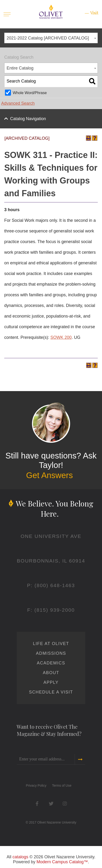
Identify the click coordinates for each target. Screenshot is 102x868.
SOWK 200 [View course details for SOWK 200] (61, 337)
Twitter (51, 804)
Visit (94, 13)
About (51, 673)
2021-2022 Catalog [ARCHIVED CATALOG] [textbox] (48, 38)
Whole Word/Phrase (30, 93)
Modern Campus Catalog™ (62, 862)
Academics (51, 663)
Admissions (51, 653)
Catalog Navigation (28, 119)
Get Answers (49, 475)
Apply (51, 682)
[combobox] (51, 38)
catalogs (20, 857)
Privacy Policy (36, 785)
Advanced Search (18, 103)
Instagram (65, 804)
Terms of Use (62, 785)
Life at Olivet (51, 644)
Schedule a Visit (51, 692)
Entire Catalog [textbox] (20, 68)
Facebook (37, 804)
